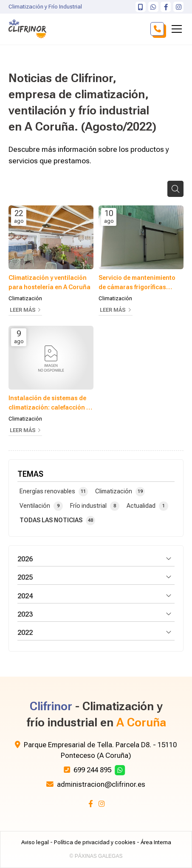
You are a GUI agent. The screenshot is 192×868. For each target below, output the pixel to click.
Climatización (25, 298)
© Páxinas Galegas (96, 856)
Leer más (23, 310)
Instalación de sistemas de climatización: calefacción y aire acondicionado (49, 403)
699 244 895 (92, 770)
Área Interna (156, 842)
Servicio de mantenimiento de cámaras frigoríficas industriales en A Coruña (137, 283)
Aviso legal (35, 842)
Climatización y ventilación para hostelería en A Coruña (49, 282)
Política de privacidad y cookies (95, 842)
